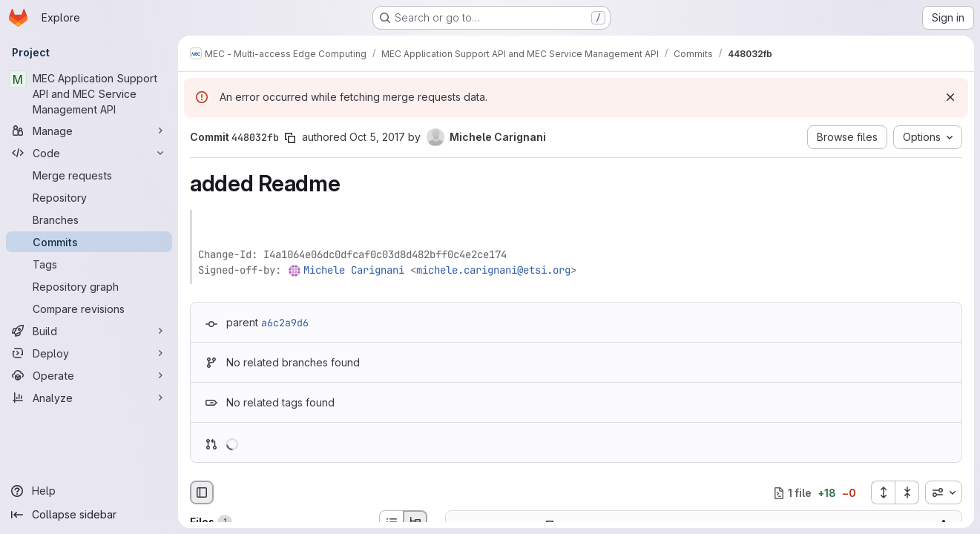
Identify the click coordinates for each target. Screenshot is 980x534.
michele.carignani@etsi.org (493, 270)
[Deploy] (89, 353)
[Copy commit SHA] (290, 138)
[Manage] (89, 131)
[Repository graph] (89, 286)
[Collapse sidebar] (89, 515)
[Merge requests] (89, 175)
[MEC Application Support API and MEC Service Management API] (89, 94)
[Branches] (89, 220)
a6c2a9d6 (285, 323)
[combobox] (944, 492)
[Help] (89, 491)
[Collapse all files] (907, 492)
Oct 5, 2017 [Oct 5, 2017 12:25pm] (377, 137)
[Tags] (89, 264)
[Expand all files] (883, 492)
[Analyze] (89, 398)
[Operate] (89, 375)
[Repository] (89, 197)
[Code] (89, 153)
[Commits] (89, 242)
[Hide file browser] (202, 492)
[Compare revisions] (89, 309)
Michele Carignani (354, 270)
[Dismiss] (950, 97)
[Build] (89, 331)
